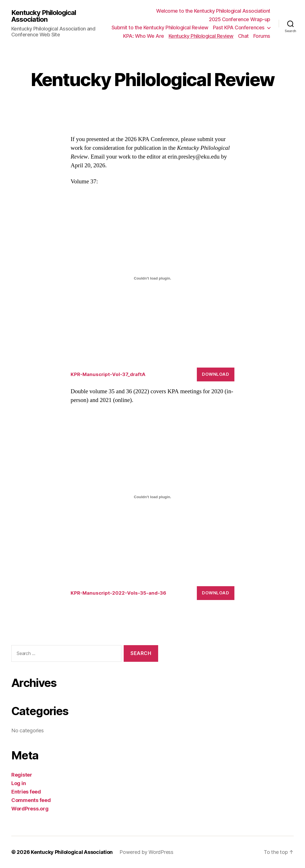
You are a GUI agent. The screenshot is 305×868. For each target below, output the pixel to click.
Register (22, 775)
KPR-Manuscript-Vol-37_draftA (108, 374)
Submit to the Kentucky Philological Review (160, 28)
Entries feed (26, 792)
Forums (262, 36)
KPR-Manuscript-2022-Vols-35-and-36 (118, 593)
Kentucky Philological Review (201, 36)
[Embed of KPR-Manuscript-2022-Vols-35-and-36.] (152, 497)
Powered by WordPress (146, 852)
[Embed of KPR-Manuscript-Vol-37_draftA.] (152, 278)
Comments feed (31, 800)
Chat (243, 36)
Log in (18, 783)
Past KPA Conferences (239, 28)
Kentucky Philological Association (44, 16)
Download (215, 374)
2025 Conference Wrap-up (240, 19)
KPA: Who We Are (144, 36)
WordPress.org (30, 809)
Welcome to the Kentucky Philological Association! (213, 11)
